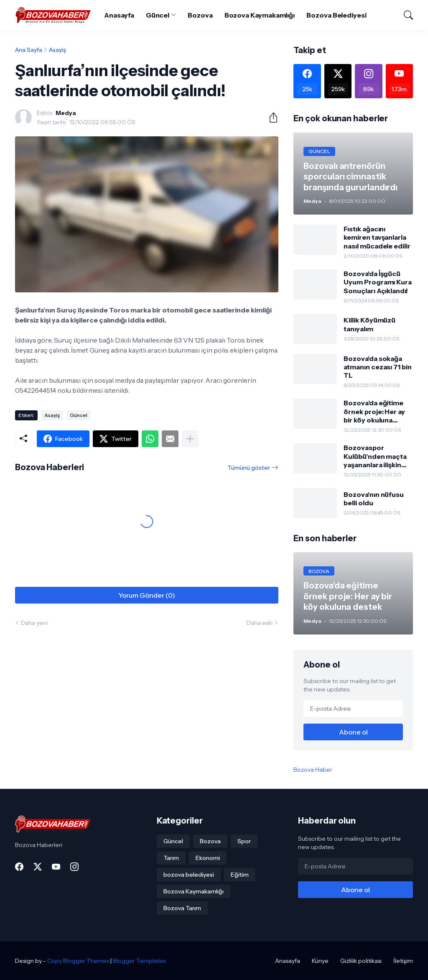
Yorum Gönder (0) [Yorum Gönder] (147, 595)
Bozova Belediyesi (336, 15)
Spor (244, 841)
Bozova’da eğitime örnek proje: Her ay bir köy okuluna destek (374, 411)
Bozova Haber (313, 770)
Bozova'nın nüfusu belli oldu (374, 499)
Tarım (171, 858)
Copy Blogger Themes (78, 961)
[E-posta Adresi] (353, 709)
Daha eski (260, 623)
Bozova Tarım (182, 908)
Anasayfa (119, 15)
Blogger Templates (139, 961)
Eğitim (240, 875)
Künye (320, 961)
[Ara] (405, 15)
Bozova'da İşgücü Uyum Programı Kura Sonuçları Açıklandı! (378, 282)
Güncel (158, 15)
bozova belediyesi (189, 875)
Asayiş (57, 50)
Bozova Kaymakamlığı (260, 15)
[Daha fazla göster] (190, 439)
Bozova (200, 15)
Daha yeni (34, 623)
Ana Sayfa (29, 50)
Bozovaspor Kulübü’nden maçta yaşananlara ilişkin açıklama (375, 456)
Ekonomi (208, 858)
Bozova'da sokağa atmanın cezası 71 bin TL (377, 367)
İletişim (403, 961)
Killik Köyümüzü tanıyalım (369, 324)
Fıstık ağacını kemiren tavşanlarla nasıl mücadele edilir (377, 237)
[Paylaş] (270, 118)
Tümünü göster (249, 468)
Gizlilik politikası (361, 961)
